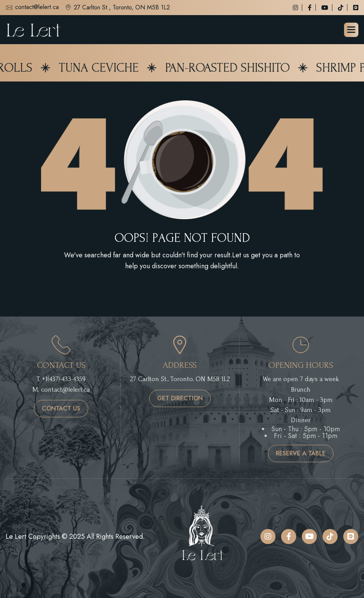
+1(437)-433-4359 (64, 379)
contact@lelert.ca (32, 8)
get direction (180, 398)
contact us (61, 408)
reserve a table (301, 453)
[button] (351, 30)
